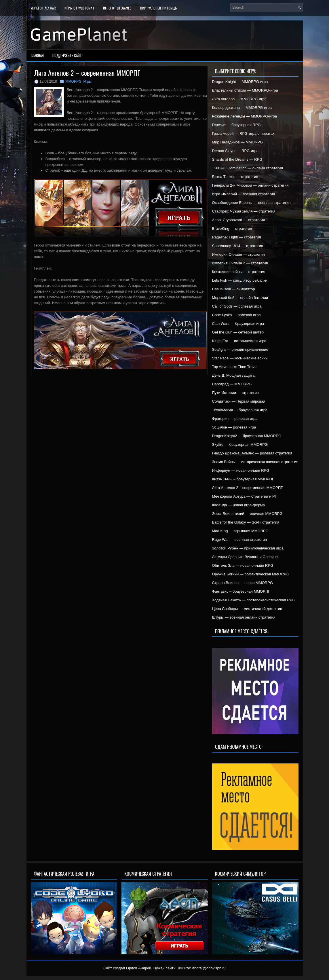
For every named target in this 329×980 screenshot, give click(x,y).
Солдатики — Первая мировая (239, 401)
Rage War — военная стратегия (239, 540)
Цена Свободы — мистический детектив (247, 609)
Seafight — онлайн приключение (240, 349)
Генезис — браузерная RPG (236, 125)
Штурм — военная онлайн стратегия (244, 617)
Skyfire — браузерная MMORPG (240, 444)
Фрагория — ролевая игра (235, 419)
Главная (37, 55)
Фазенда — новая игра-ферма (238, 505)
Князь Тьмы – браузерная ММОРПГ (243, 479)
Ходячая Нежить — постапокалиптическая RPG (254, 600)
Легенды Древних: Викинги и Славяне (245, 557)
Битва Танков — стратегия (235, 177)
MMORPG (74, 81)
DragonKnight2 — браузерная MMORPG (247, 436)
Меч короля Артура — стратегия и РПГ (246, 496)
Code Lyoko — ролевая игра (236, 315)
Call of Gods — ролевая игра (237, 306)
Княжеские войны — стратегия (239, 272)
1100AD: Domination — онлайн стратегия (248, 168)
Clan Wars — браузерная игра (238, 324)
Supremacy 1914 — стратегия (238, 246)
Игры (88, 81)
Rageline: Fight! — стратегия (237, 237)
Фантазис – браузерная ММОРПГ (241, 591)
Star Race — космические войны (240, 358)
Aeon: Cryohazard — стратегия (239, 220)
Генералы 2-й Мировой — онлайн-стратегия (250, 185)
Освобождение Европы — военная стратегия (251, 203)
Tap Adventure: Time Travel (235, 367)
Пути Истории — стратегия (235, 393)
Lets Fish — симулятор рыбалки (240, 280)
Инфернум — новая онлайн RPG (241, 470)
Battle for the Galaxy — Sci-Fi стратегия (246, 522)
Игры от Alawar (43, 8)
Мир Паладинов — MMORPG (238, 142)
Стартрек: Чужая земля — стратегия (244, 211)
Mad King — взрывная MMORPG (240, 531)
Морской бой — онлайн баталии (240, 298)
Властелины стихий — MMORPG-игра (245, 90)
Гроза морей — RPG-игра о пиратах (243, 133)
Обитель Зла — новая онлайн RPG (243, 565)
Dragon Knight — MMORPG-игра (240, 82)
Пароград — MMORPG (232, 384)
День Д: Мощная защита (233, 375)
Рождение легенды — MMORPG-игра (245, 116)
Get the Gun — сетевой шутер (238, 332)
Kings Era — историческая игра (239, 341)
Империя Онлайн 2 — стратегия (240, 263)
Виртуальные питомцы (159, 8)
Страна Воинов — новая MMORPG (243, 583)
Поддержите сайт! (67, 55)
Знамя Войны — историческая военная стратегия (255, 462)
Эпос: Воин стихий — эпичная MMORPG (247, 514)
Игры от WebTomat (79, 8)
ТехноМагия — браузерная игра (240, 410)
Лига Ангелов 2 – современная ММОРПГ (248, 488)
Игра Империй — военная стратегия (244, 194)
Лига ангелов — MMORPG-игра (239, 99)
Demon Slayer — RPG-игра (235, 151)
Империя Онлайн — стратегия (238, 254)
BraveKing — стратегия (232, 229)
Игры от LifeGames (117, 8)
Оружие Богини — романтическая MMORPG (251, 574)
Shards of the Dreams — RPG (237, 159)
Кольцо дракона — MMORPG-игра (242, 108)
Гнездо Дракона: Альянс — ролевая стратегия (252, 453)
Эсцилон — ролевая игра (234, 427)
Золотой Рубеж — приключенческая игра (248, 548)
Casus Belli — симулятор (234, 289)
